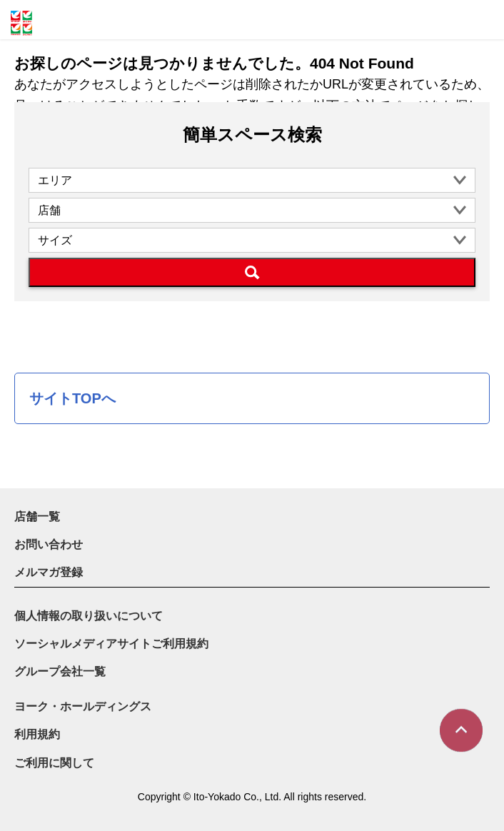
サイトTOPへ (72, 398)
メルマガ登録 (49, 572)
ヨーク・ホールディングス (83, 706)
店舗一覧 (37, 517)
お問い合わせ (49, 544)
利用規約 (37, 734)
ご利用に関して (54, 763)
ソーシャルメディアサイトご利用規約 (111, 644)
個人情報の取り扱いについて (89, 616)
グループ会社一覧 (60, 671)
